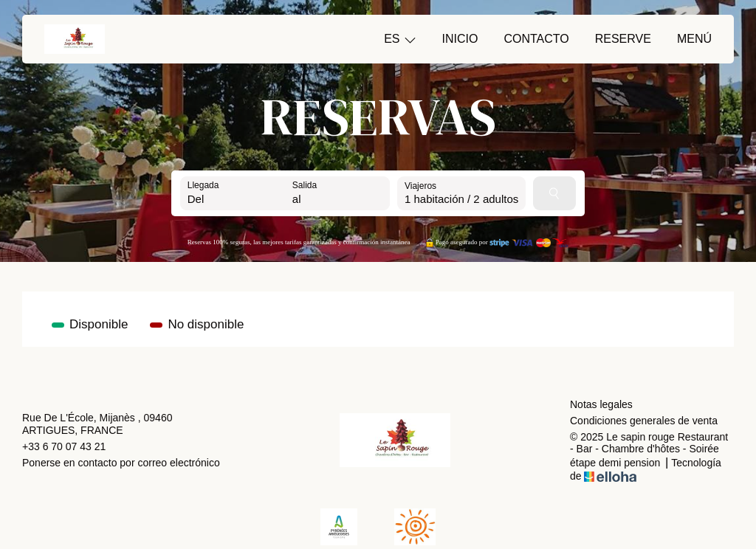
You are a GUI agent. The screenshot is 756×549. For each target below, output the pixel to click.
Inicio (460, 39)
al (297, 199)
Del (196, 199)
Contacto (536, 39)
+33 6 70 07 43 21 (64, 446)
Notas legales (601, 404)
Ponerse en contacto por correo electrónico (121, 463)
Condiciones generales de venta (644, 421)
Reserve (623, 39)
